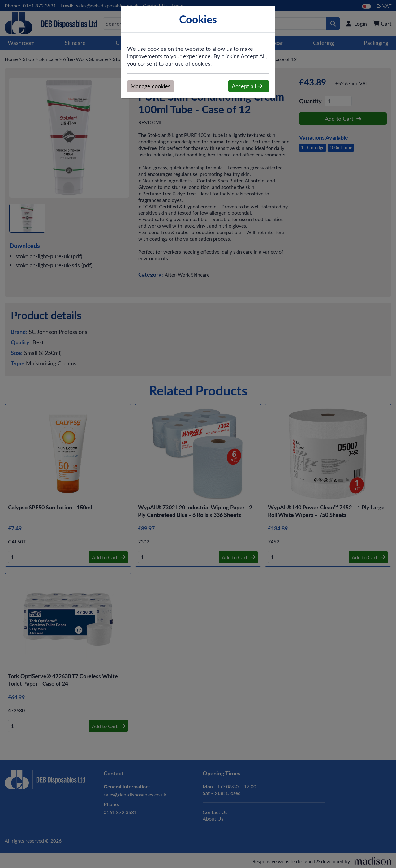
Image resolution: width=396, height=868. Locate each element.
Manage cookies (151, 86)
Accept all (247, 86)
